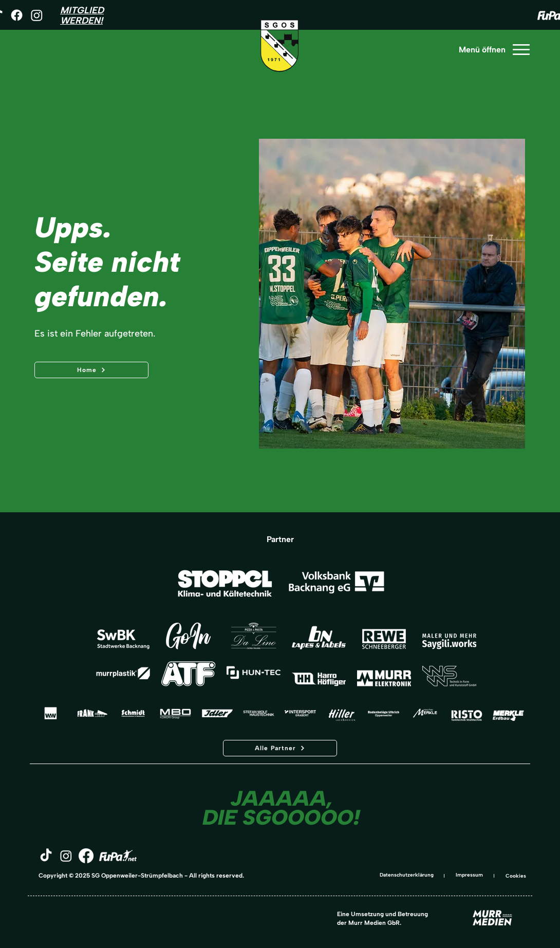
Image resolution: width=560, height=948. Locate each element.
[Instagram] (37, 15)
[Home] (91, 370)
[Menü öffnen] (494, 50)
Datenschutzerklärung (407, 875)
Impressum (469, 875)
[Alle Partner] (280, 748)
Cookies (516, 876)
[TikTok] (46, 856)
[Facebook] (17, 15)
